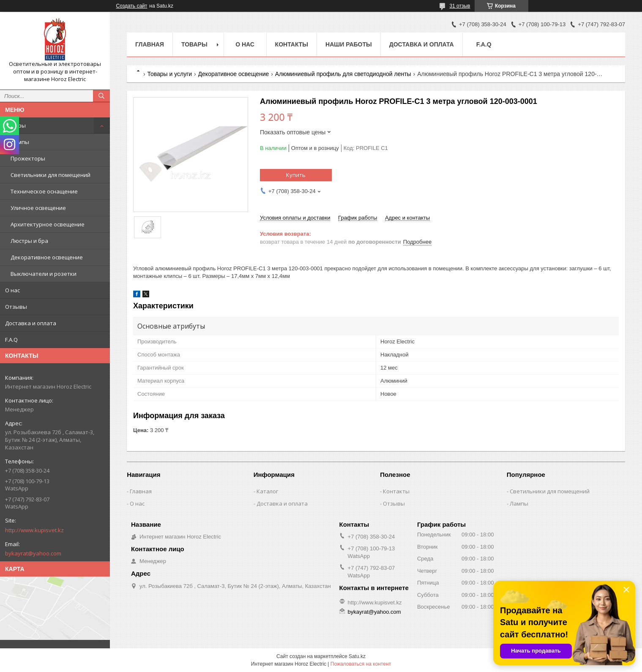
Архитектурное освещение (48, 224)
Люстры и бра (29, 241)
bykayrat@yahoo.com (33, 553)
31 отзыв (460, 6)
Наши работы (349, 44)
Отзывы (16, 307)
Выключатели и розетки (44, 274)
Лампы (20, 142)
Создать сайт (132, 6)
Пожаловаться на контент (361, 664)
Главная (150, 44)
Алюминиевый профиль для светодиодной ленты (343, 74)
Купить (296, 175)
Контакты (292, 44)
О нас (12, 290)
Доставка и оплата (31, 323)
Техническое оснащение (44, 191)
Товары (15, 125)
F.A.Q (11, 340)
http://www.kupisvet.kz (34, 530)
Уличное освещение (38, 208)
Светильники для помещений (51, 175)
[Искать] (101, 96)
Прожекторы (28, 158)
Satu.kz (357, 656)
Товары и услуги (169, 74)
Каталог (267, 491)
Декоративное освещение (47, 257)
